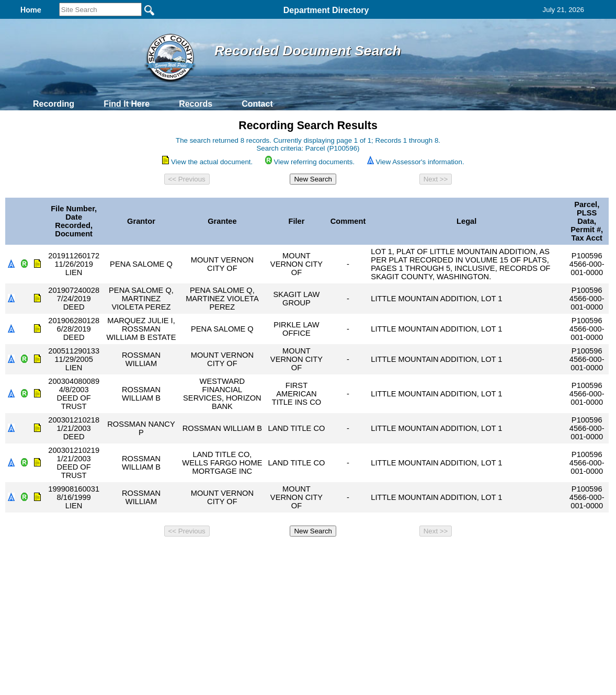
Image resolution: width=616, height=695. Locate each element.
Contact (257, 104)
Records (196, 104)
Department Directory (326, 10)
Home (206, 555)
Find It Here (127, 104)
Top (134, 555)
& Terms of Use (342, 555)
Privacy (304, 555)
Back (166, 555)
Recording (54, 104)
